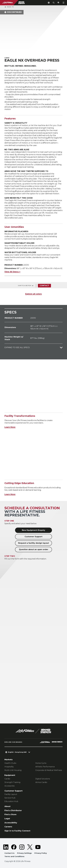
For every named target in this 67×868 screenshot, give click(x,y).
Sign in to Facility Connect (17, 831)
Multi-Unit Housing (13, 770)
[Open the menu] (63, 3)
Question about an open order (34, 549)
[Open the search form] (54, 3)
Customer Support (33, 537)
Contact (44, 286)
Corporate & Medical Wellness (49, 770)
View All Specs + (12, 272)
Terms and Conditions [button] (14, 856)
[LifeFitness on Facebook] (14, 847)
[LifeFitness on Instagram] (22, 847)
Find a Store (10, 814)
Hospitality (9, 767)
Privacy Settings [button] (24, 853)
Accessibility (11, 823)
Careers (8, 827)
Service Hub (10, 798)
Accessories (9, 786)
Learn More (10, 427)
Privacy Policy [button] (41, 853)
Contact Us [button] (9, 853)
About (7, 806)
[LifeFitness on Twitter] (30, 847)
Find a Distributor (13, 810)
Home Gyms (41, 763)
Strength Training (12, 782)
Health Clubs (10, 763)
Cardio (7, 779)
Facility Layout (11, 794)
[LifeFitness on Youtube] (38, 847)
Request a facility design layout (33, 543)
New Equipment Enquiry (33, 530)
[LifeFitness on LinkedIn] (6, 847)
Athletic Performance (45, 767)
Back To (9, 7)
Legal (7, 819)
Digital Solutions (43, 779)
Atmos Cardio (41, 782)
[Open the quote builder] (59, 3)
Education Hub (11, 801)
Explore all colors (33, 294)
